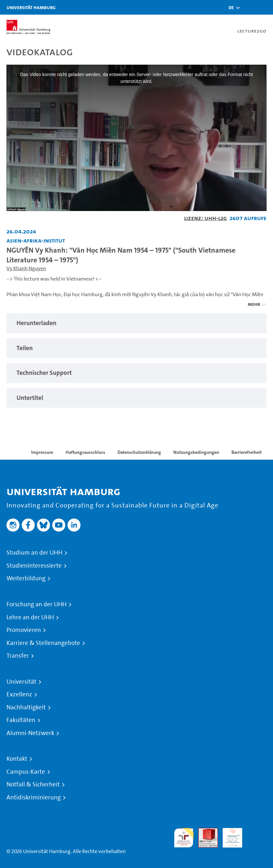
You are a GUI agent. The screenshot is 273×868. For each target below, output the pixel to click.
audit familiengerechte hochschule (184, 838)
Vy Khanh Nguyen (26, 268)
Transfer (18, 656)
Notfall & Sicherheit (33, 784)
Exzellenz (19, 694)
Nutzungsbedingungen (196, 452)
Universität (21, 682)
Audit (205, 832)
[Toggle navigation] (265, 7)
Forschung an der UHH (37, 604)
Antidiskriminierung (34, 797)
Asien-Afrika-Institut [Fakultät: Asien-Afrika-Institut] (36, 240)
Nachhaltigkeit (26, 707)
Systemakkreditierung (257, 832)
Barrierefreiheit (247, 452)
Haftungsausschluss (85, 452)
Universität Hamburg (31, 7)
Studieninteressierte (34, 566)
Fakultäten (21, 720)
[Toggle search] (249, 7)
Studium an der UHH (34, 553)
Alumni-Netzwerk (30, 733)
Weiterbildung (26, 578)
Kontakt (17, 759)
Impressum (42, 452)
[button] (231, 7)
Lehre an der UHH (30, 617)
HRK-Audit (229, 836)
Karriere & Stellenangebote (43, 643)
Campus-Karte (26, 772)
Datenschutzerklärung (139, 452)
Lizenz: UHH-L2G (205, 218)
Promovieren (24, 630)
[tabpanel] (136, 323)
